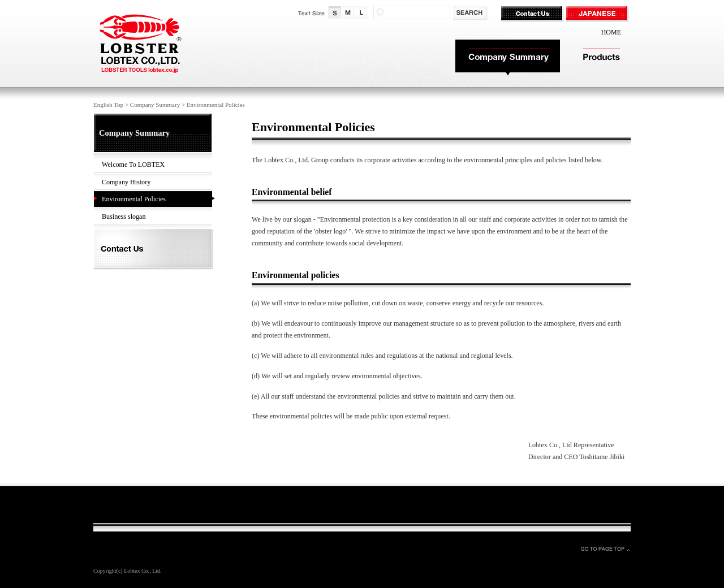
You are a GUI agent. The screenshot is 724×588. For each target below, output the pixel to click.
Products (601, 58)
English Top (108, 105)
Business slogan (124, 217)
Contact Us (533, 14)
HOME (611, 32)
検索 (471, 13)
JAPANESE (598, 14)
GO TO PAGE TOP (605, 548)
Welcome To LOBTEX (133, 165)
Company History (126, 182)
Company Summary (508, 58)
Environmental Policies (134, 199)
